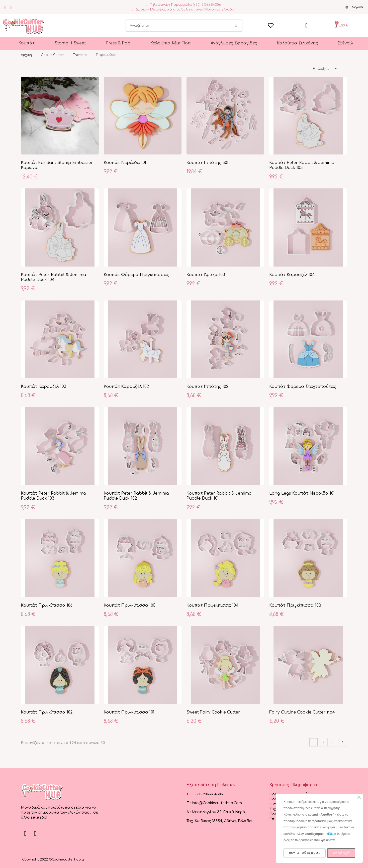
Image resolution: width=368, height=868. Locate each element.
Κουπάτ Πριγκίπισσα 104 (213, 605)
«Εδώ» (331, 834)
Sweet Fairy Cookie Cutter (213, 712)
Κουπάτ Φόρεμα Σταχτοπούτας (303, 387)
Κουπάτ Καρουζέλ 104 (292, 275)
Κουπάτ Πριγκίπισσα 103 (295, 605)
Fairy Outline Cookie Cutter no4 (302, 712)
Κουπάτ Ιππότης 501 (207, 163)
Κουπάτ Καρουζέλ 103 (44, 387)
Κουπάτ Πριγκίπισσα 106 (47, 605)
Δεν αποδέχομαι (305, 853)
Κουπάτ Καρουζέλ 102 (126, 387)
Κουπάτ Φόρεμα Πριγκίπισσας (136, 275)
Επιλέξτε (321, 69)
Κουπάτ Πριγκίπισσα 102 (47, 712)
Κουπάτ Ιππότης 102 (207, 387)
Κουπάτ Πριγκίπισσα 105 (130, 605)
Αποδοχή (341, 853)
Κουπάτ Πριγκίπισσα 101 (129, 712)
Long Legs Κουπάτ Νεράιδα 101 (302, 493)
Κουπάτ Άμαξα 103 (206, 275)
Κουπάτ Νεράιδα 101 (125, 163)
